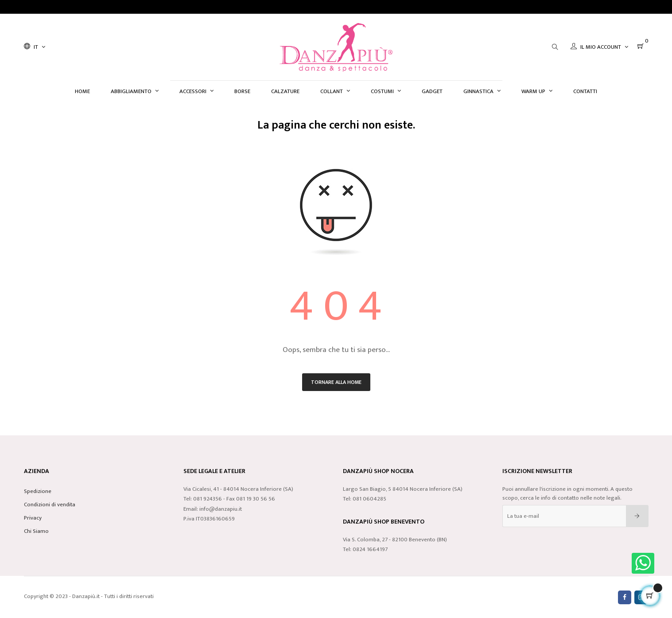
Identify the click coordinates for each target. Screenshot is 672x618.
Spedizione (38, 491)
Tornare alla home (336, 382)
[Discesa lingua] (35, 47)
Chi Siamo (36, 531)
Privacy (33, 518)
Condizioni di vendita (50, 505)
